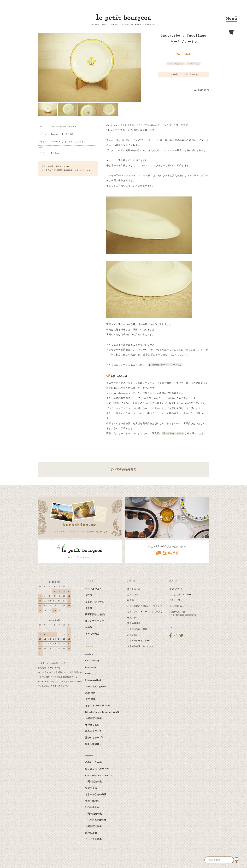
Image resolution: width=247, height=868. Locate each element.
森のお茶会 (91, 833)
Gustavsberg (193, 64)
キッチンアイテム (95, 602)
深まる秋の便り (94, 744)
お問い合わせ (134, 635)
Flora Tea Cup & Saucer (99, 775)
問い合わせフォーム (173, 433)
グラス (89, 595)
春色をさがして (94, 731)
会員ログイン (134, 618)
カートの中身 (134, 589)
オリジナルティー (95, 621)
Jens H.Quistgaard (96, 686)
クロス (89, 608)
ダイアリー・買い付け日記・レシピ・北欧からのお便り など (80, 527)
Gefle (88, 673)
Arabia (89, 654)
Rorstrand (91, 667)
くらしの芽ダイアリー (180, 595)
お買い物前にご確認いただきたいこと (146, 606)
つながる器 (91, 788)
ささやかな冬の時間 (96, 794)
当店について (176, 589)
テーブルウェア (176, 64)
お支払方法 (133, 595)
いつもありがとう (95, 807)
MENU (232, 15)
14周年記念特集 (94, 826)
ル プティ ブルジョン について (80, 557)
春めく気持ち (92, 801)
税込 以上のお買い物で (167, 552)
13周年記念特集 (94, 814)
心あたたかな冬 (94, 762)
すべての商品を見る (123, 469)
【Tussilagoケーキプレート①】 (165, 365)
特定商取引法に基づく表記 (140, 646)
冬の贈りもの (92, 725)
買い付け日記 (176, 606)
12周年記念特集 (94, 782)
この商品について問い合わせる (184, 74)
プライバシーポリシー (138, 641)
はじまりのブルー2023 (97, 769)
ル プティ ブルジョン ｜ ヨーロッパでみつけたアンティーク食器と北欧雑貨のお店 (123, 25)
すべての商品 (92, 634)
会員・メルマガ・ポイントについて (145, 612)
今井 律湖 (90, 699)
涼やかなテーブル (95, 738)
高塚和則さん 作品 (95, 614)
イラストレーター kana (98, 706)
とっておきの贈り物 (96, 820)
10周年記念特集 (94, 718)
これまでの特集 (94, 839)
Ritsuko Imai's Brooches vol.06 (102, 712)
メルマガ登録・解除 (137, 629)
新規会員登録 (134, 623)
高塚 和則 (90, 693)
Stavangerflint (93, 680)
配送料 (131, 600)
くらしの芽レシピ (178, 600)
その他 (89, 627)
